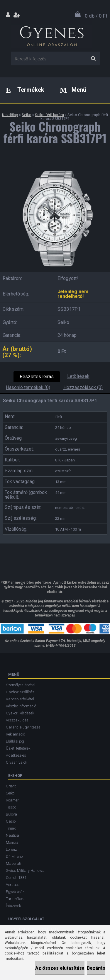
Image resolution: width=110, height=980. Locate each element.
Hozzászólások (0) (83, 387)
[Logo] (51, 35)
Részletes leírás (37, 377)
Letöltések (78, 376)
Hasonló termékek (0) (28, 387)
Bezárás (96, 968)
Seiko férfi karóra (49, 115)
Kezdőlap (10, 115)
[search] (93, 59)
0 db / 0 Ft (96, 16)
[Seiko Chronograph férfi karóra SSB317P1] (55, 165)
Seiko (27, 115)
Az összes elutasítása (60, 968)
